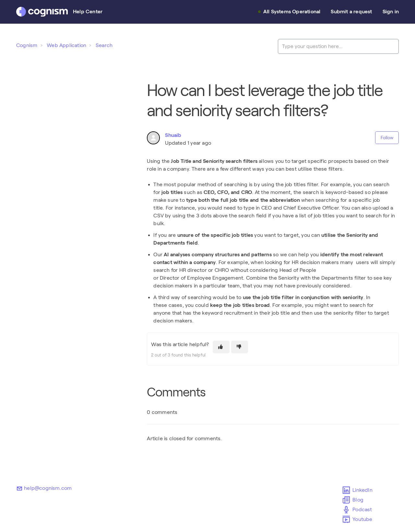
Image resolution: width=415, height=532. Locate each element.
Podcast (347, 510)
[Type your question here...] (338, 46)
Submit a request (351, 12)
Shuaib (173, 135)
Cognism (27, 45)
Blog (347, 500)
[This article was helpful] (221, 347)
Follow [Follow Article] (387, 138)
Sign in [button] (391, 12)
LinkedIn (347, 490)
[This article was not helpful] (240, 347)
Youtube (347, 519)
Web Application (66, 45)
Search (104, 45)
